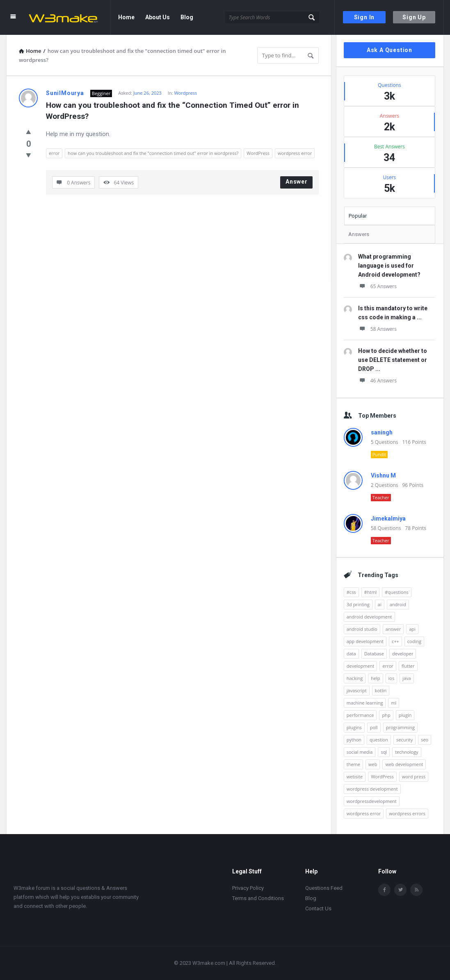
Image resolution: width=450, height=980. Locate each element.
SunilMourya (65, 93)
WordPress (258, 153)
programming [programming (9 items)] (400, 727)
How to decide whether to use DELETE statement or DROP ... (393, 360)
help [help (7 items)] (375, 678)
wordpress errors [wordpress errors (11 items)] (407, 813)
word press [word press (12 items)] (414, 776)
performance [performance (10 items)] (360, 715)
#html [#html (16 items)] (371, 592)
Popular (358, 216)
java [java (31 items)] (407, 678)
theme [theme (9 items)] (353, 764)
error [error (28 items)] (388, 666)
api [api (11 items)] (412, 629)
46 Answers (377, 381)
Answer (297, 182)
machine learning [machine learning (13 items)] (365, 703)
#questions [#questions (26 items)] (396, 592)
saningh (382, 432)
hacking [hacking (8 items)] (355, 678)
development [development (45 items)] (361, 666)
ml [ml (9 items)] (394, 703)
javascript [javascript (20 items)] (357, 690)
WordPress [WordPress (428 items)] (382, 776)
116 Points (414, 442)
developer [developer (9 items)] (403, 654)
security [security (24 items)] (404, 740)
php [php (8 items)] (386, 715)
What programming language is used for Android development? (389, 266)
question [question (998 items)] (379, 740)
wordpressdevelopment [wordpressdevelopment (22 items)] (372, 801)
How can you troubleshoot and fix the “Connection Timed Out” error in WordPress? (174, 111)
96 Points (413, 485)
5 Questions (385, 442)
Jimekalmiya (388, 518)
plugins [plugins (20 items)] (354, 727)
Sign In (364, 17)
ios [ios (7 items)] (392, 678)
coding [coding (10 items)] (414, 641)
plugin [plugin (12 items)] (405, 715)
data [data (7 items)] (351, 654)
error (54, 153)
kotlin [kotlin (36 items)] (381, 690)
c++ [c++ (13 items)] (395, 641)
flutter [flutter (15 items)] (408, 666)
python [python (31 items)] (354, 740)
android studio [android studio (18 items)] (362, 629)
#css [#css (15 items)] (351, 592)
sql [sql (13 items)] (384, 752)
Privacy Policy (248, 888)
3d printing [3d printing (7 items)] (358, 604)
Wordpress (185, 93)
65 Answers (377, 286)
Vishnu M (383, 475)
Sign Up (414, 17)
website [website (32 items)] (355, 776)
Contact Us (318, 908)
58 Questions (386, 528)
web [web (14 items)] (373, 764)
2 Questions (385, 485)
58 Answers (377, 329)
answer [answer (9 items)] (393, 629)
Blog (187, 17)
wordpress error (295, 153)
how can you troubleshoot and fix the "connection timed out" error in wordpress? (153, 153)
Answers (359, 234)
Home (126, 17)
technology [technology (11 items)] (407, 752)
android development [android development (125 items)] (369, 617)
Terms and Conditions (258, 898)
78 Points (416, 528)
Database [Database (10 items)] (374, 654)
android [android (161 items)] (398, 604)
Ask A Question (389, 50)
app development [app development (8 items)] (365, 641)
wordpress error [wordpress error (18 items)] (364, 813)
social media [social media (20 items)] (360, 752)
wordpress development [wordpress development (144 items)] (372, 789)
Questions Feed (324, 888)
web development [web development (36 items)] (404, 764)
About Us (158, 17)
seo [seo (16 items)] (425, 740)
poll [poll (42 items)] (374, 727)
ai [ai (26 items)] (380, 604)
